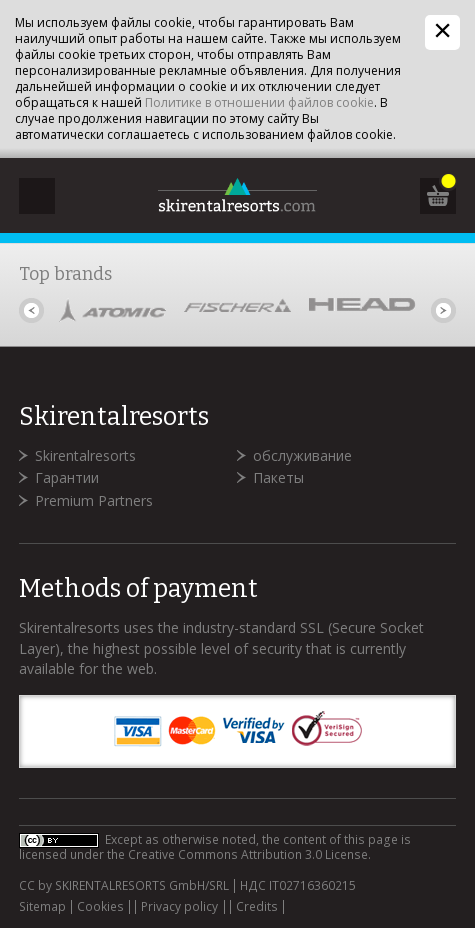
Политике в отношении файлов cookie (259, 102)
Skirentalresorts (85, 455)
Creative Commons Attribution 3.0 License (248, 854)
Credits (257, 907)
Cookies (100, 907)
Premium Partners (94, 500)
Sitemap (42, 907)
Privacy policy (179, 907)
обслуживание (302, 455)
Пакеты (278, 477)
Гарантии (67, 477)
